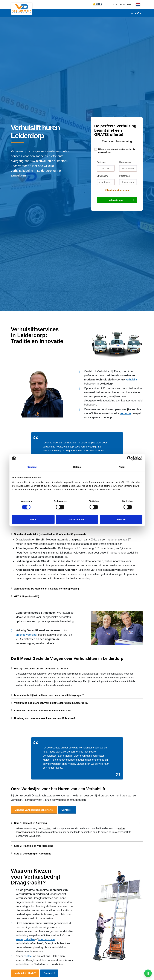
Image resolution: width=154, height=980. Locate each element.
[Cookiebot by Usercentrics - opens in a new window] (129, 458)
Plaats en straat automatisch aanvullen (116, 151)
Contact (66, 810)
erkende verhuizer (27, 635)
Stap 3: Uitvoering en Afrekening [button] (75, 853)
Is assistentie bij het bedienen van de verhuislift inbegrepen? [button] (75, 695)
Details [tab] (77, 467)
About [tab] (122, 467)
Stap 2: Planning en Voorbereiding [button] (75, 845)
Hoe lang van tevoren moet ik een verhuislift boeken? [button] (75, 718)
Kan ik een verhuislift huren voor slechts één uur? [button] (75, 710)
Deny (33, 519)
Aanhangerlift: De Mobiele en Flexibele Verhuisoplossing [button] (75, 588)
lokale (19, 939)
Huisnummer (125, 162)
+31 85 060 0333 (121, 4)
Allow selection (77, 519)
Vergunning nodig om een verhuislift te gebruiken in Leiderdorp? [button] (75, 703)
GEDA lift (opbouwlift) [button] (75, 596)
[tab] (77, 534)
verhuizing (126, 413)
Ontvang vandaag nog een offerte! (34, 810)
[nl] (138, 5)
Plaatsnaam (125, 176)
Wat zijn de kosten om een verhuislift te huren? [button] (75, 668)
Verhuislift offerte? (25, 973)
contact (47, 828)
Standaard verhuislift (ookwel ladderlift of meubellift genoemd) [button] (75, 534)
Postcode (101, 162)
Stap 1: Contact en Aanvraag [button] (75, 823)
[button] (136, 13)
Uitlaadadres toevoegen (117, 190)
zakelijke (30, 939)
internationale (47, 939)
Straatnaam (102, 176)
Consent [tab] (32, 467)
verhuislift (131, 380)
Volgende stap (116, 200)
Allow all (121, 519)
